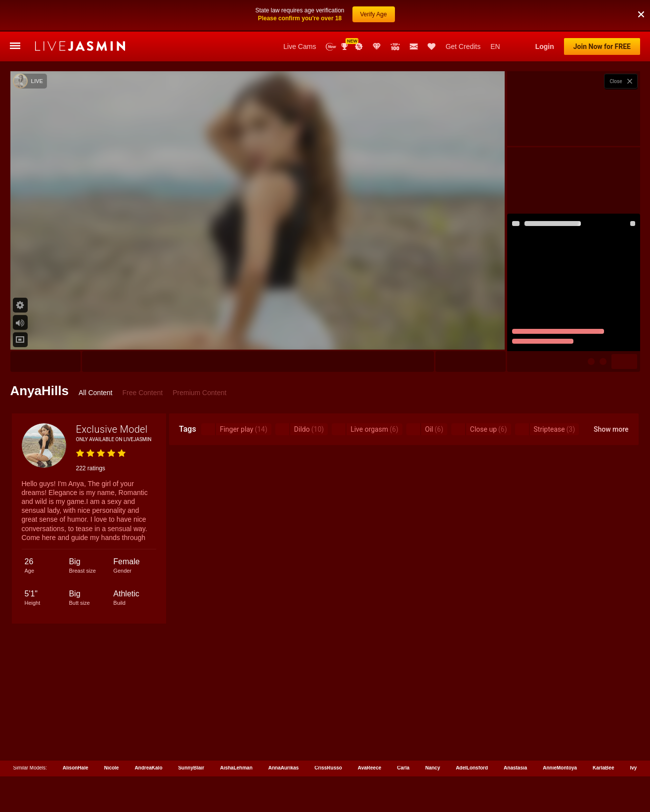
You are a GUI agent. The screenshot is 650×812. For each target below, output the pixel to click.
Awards (346, 15)
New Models (331, 15)
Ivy (633, 736)
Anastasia (515, 736)
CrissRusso (328, 736)
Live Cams (300, 15)
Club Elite (377, 15)
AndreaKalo (148, 736)
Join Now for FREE (602, 15)
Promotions (359, 15)
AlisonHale (76, 736)
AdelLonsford (472, 736)
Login (545, 15)
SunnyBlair (191, 736)
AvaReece (369, 736)
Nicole (111, 736)
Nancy (433, 736)
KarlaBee (603, 736)
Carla (403, 736)
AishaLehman (236, 736)
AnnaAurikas (284, 736)
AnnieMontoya (560, 736)
